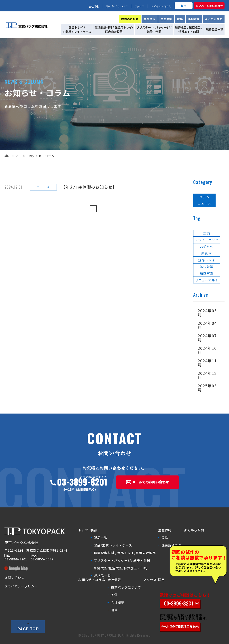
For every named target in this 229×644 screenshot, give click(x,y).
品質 (114, 595)
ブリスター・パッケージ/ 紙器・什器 (122, 560)
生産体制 (166, 19)
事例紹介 (194, 19)
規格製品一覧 (214, 29)
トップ (11, 156)
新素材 (207, 253)
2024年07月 (207, 338)
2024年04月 (207, 325)
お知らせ (207, 247)
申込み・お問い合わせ (209, 6)
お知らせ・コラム (161, 6)
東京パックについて (117, 6)
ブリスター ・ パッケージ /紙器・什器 (154, 30)
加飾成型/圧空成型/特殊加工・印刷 (121, 568)
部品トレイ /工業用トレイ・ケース (77, 30)
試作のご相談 (130, 19)
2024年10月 (207, 350)
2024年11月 (207, 363)
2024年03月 (207, 312)
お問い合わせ (14, 577)
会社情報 (94, 6)
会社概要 (118, 602)
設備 (180, 19)
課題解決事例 (172, 545)
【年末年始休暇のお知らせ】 (89, 187)
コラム (204, 197)
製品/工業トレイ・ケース (113, 545)
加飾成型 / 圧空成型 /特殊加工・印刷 (189, 30)
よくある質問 (214, 19)
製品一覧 (101, 538)
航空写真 (207, 273)
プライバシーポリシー (21, 586)
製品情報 (150, 19)
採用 (184, 6)
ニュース (204, 204)
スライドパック (207, 240)
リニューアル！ (207, 280)
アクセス (139, 6)
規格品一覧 (102, 576)
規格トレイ (207, 260)
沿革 (114, 610)
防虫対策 (207, 267)
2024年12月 (207, 375)
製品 (94, 530)
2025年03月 (207, 388)
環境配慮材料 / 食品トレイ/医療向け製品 (125, 553)
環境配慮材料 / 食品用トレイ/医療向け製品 (114, 30)
